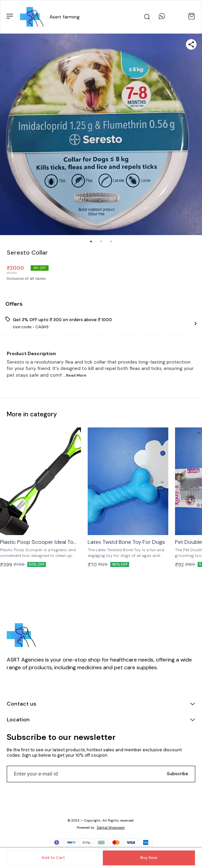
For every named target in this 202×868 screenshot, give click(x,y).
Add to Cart (53, 858)
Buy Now (149, 858)
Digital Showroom (111, 827)
